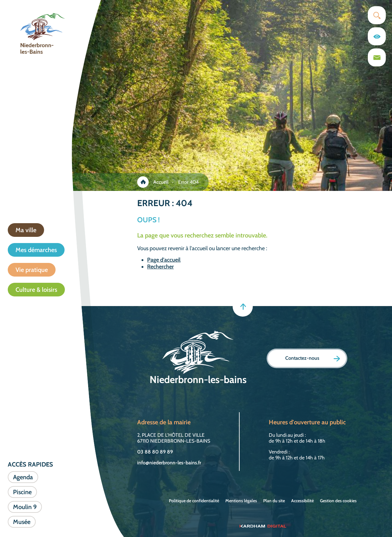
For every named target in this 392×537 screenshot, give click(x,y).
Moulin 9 (25, 507)
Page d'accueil (164, 260)
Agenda (23, 477)
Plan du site (274, 501)
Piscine (22, 492)
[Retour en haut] (243, 307)
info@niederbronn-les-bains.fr (169, 463)
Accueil (161, 182)
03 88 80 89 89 (155, 452)
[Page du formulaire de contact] (377, 57)
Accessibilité (302, 501)
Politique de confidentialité (194, 501)
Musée (22, 522)
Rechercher (160, 267)
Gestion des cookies (338, 501)
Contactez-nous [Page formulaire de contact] (313, 358)
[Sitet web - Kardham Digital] (263, 526)
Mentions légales (241, 501)
